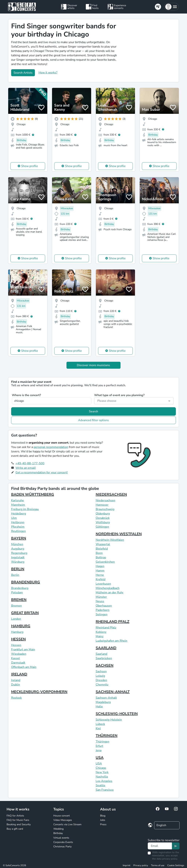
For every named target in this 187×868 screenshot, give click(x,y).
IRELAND (19, 674)
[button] (171, 7)
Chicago (101, 768)
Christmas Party (62, 847)
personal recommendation (51, 447)
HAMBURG (21, 626)
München (17, 544)
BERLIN (18, 569)
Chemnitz (102, 685)
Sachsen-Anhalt (106, 698)
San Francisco (105, 790)
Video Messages (63, 820)
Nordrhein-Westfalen (110, 540)
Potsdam (17, 592)
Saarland (101, 654)
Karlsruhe (18, 500)
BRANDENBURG (26, 582)
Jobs (103, 820)
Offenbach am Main (24, 667)
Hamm (100, 571)
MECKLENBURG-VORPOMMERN (39, 692)
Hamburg (17, 632)
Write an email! (26, 468)
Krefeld (101, 579)
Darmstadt (18, 663)
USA (100, 758)
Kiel (98, 728)
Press (103, 824)
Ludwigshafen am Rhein (111, 641)
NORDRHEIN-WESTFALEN (119, 534)
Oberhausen (104, 606)
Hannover (102, 505)
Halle (99, 706)
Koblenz (101, 632)
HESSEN (18, 639)
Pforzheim (18, 527)
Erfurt (99, 746)
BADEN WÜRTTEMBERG (33, 494)
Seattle (101, 785)
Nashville (102, 777)
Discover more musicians (93, 365)
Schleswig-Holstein (109, 720)
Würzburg (18, 562)
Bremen (16, 606)
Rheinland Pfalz (106, 628)
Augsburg (18, 549)
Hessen (16, 645)
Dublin (16, 685)
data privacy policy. (167, 859)
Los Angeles (104, 781)
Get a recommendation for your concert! (42, 472)
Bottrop (101, 557)
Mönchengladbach (108, 588)
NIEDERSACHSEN (111, 494)
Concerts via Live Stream (67, 824)
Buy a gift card (15, 829)
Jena (99, 750)
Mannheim (18, 505)
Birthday (58, 833)
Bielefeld (102, 549)
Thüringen (102, 742)
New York (102, 772)
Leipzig (100, 676)
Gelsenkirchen (105, 562)
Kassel (16, 658)
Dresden (101, 680)
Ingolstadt (18, 557)
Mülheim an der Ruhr (110, 592)
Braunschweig (105, 509)
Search (93, 411)
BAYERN (19, 538)
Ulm (14, 518)
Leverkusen (103, 584)
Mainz (100, 636)
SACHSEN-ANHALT (113, 692)
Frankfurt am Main (23, 649)
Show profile (30, 166)
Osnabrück (103, 518)
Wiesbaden (19, 654)
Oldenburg (103, 514)
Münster (101, 597)
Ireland (16, 680)
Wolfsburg (103, 522)
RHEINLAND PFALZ (112, 622)
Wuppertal (103, 544)
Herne (100, 575)
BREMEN (19, 600)
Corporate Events (63, 842)
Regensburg (19, 553)
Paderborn (103, 610)
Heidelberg (19, 514)
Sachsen (101, 671)
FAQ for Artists (15, 816)
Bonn (99, 553)
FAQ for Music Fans (18, 820)
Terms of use (158, 865)
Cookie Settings (176, 865)
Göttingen (102, 527)
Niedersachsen (105, 500)
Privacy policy (141, 865)
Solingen (102, 614)
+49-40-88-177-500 (30, 463)
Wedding (58, 829)
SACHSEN (105, 665)
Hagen (100, 566)
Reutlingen (18, 531)
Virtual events (61, 838)
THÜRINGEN (107, 736)
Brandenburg (20, 588)
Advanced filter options (93, 420)
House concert (62, 816)
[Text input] (160, 846)
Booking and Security (19, 824)
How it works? (48, 73)
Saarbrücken (104, 658)
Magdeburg (103, 702)
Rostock (16, 698)
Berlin (15, 575)
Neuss (100, 601)
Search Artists (23, 73)
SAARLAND (106, 648)
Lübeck (100, 724)
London (16, 619)
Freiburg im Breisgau (25, 509)
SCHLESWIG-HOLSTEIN (117, 714)
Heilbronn (18, 522)
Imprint (127, 865)
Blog (103, 816)
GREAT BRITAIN (25, 613)
